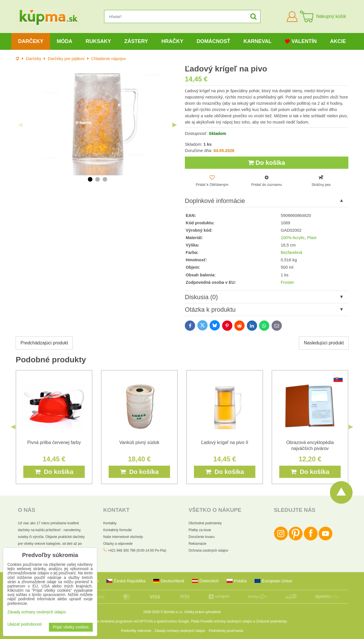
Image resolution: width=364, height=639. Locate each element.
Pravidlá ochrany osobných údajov (227, 621)
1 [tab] (90, 179)
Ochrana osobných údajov (208, 550)
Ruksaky (98, 41)
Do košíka (266, 163)
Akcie (338, 41)
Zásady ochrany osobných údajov (180, 631)
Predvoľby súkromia (136, 631)
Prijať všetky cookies (71, 627)
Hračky (172, 41)
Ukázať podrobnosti (24, 624)
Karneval (258, 41)
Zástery (136, 41)
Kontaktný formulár (118, 530)
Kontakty (110, 523)
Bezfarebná (291, 252)
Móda (64, 41)
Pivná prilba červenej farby (54, 442)
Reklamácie (197, 544)
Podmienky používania (226, 631)
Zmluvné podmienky (271, 621)
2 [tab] (98, 179)
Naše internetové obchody (123, 537)
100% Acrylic (293, 238)
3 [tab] (105, 179)
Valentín (301, 41)
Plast (312, 238)
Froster (287, 282)
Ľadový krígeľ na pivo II (225, 442)
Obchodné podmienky (205, 523)
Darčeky (31, 41)
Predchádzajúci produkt (44, 343)
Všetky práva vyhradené (202, 612)
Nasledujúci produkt (324, 343)
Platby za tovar (200, 530)
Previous (20, 125)
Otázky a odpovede (118, 544)
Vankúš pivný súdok (139, 442)
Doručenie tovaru (201, 537)
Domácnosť (213, 41)
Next (175, 125)
